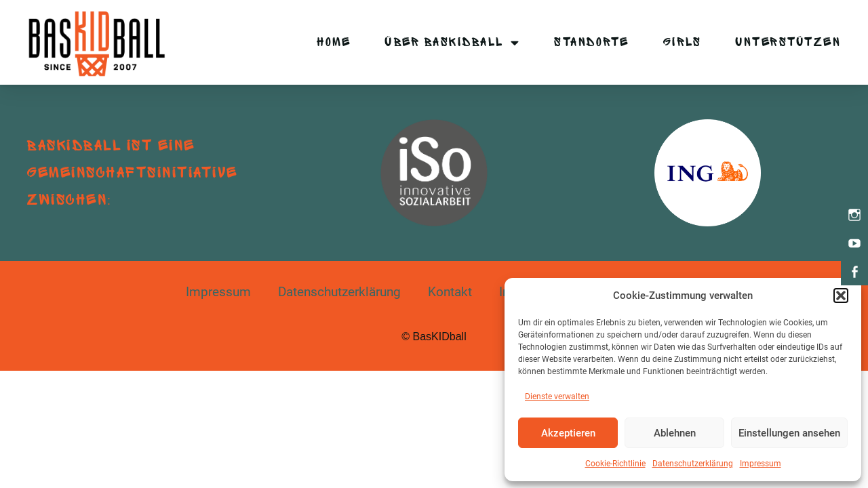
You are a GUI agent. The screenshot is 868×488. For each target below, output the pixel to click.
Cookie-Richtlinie (615, 464)
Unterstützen (788, 42)
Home (334, 42)
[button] (841, 296)
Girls (683, 42)
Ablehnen (675, 433)
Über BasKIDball (452, 42)
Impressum (761, 464)
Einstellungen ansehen (789, 433)
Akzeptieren (568, 433)
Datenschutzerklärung (693, 464)
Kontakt (450, 292)
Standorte (592, 42)
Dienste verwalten (557, 396)
